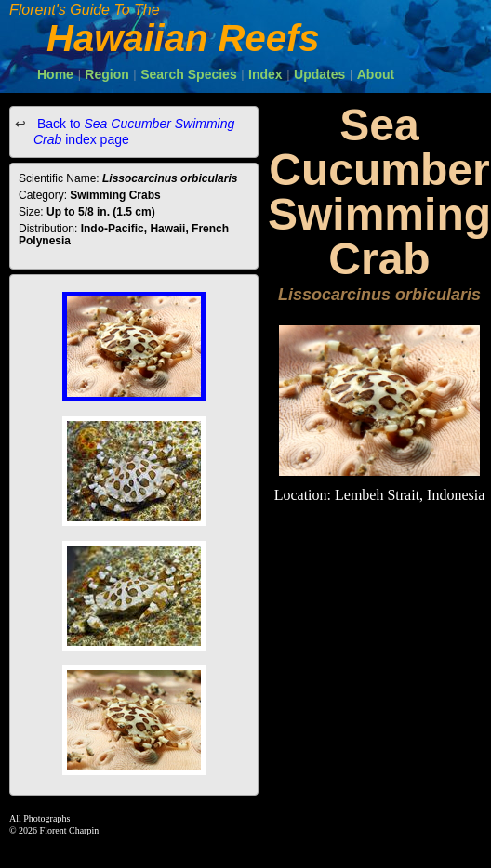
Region (106, 74)
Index (265, 74)
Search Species (189, 74)
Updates (319, 74)
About (376, 74)
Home (55, 74)
